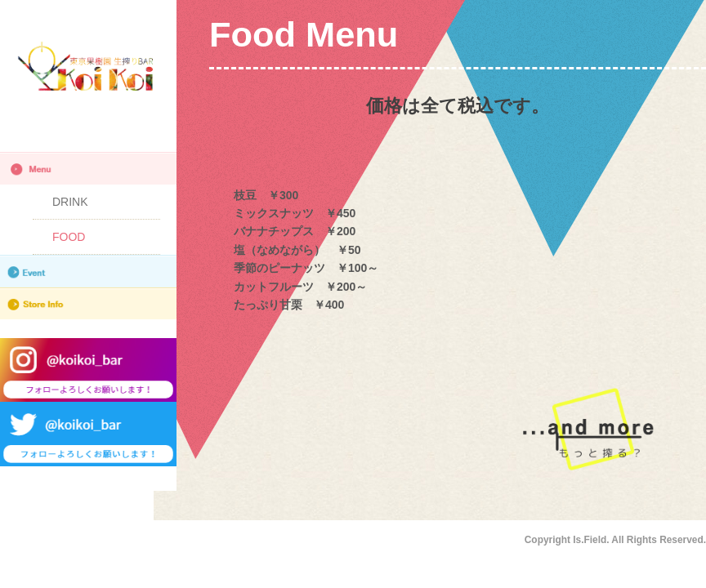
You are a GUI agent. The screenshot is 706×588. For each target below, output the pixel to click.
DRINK (70, 202)
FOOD (69, 237)
